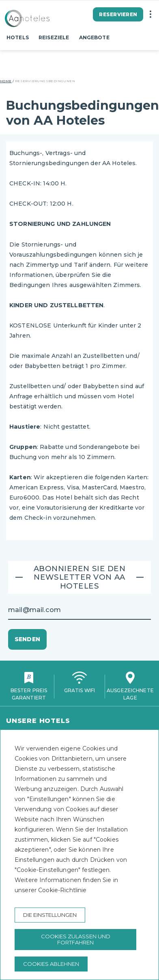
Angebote (94, 37)
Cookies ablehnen (51, 964)
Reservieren (118, 14)
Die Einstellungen (50, 915)
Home (6, 81)
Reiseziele (54, 37)
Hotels (18, 37)
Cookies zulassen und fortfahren (76, 939)
